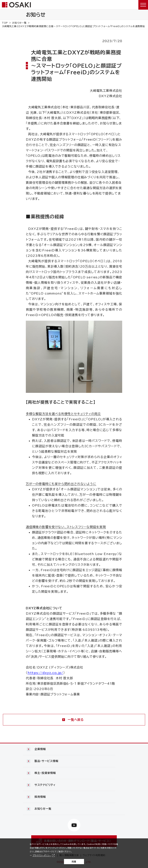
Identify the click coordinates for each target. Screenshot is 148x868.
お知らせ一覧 (19, 23)
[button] (74, 749)
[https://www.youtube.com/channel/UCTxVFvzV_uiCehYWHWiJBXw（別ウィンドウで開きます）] (74, 825)
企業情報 (40, 749)
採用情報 (40, 797)
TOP (5, 23)
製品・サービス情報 (46, 761)
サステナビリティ (45, 785)
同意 (74, 862)
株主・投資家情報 (45, 773)
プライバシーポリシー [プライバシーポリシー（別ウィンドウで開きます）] (42, 855)
